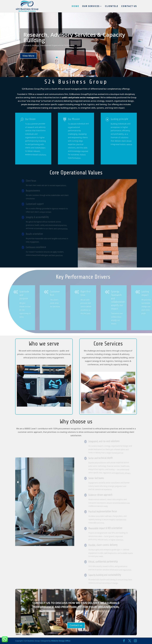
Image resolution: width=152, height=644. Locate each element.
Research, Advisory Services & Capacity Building (74, 38)
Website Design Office (61, 641)
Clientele (112, 6)
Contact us (129, 6)
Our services (91, 6)
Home (75, 6)
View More (28, 57)
